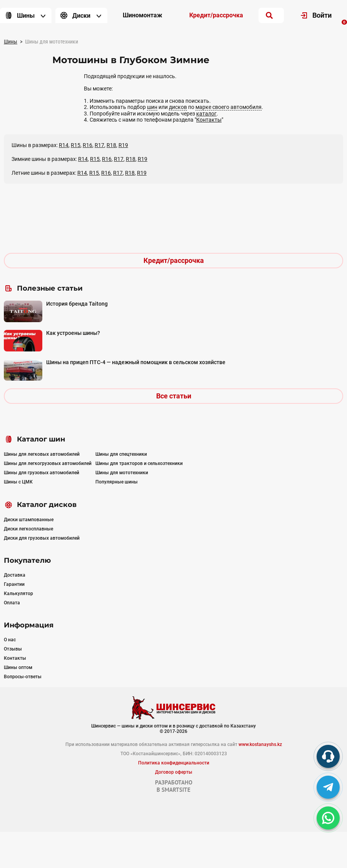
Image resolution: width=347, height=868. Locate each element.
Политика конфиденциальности (174, 763)
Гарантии (14, 584)
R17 (99, 145)
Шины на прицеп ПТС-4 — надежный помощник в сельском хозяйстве (136, 362)
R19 (123, 145)
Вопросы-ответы (23, 677)
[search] (269, 15)
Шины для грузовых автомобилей (42, 473)
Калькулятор (18, 594)
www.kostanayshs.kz (260, 744)
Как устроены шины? (73, 333)
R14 (64, 145)
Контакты (209, 120)
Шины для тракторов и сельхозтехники (139, 463)
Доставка (15, 575)
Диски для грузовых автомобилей (42, 538)
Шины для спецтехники (121, 454)
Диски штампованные (29, 520)
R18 (111, 145)
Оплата (12, 603)
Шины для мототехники (122, 473)
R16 (88, 145)
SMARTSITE (176, 790)
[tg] (328, 787)
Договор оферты (174, 772)
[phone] (328, 756)
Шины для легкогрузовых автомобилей (48, 463)
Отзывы (13, 649)
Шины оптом (18, 667)
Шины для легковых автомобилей (42, 454)
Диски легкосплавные (28, 529)
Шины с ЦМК (18, 482)
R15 (76, 145)
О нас (10, 640)
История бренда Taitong (77, 304)
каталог (206, 114)
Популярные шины (117, 482)
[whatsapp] (328, 818)
